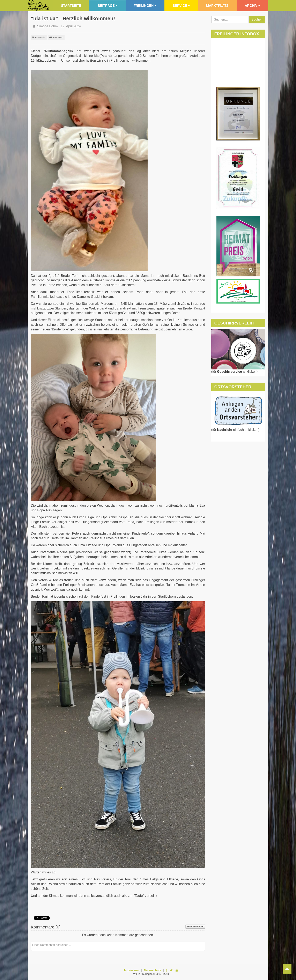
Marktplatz (217, 6)
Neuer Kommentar (195, 927)
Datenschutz (152, 970)
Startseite (71, 6)
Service (181, 6)
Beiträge (108, 6)
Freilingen (145, 6)
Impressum (132, 970)
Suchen (257, 19)
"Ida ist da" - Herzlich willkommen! (73, 18)
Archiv (252, 6)
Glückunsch (56, 38)
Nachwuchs (39, 38)
